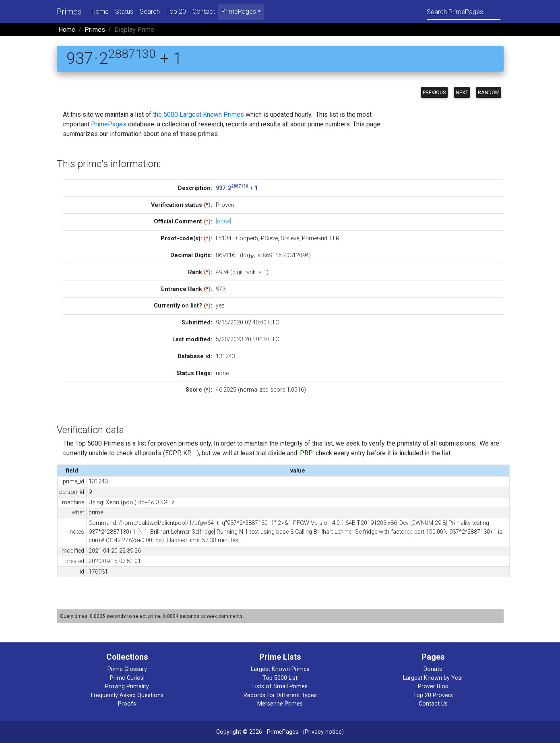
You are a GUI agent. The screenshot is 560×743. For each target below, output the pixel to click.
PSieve (269, 238)
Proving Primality (127, 686)
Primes (69, 12)
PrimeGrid (315, 238)
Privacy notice (323, 732)
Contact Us (433, 704)
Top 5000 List (280, 678)
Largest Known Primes (280, 669)
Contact (204, 11)
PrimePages (109, 124)
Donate (433, 669)
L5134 (224, 238)
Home (100, 11)
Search (150, 11)
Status (124, 11)
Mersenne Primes (280, 704)
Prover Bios (433, 686)
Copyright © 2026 (239, 732)
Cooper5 (247, 238)
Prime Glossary (127, 669)
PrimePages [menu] (239, 11)
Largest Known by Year (433, 678)
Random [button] (489, 92)
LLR (335, 238)
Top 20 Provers (433, 695)
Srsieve (290, 238)
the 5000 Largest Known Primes (198, 115)
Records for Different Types (280, 695)
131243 (225, 356)
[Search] (464, 11)
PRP (306, 453)
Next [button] (462, 92)
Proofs (127, 704)
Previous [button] (434, 92)
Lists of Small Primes (280, 686)
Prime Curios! (127, 678)
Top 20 (176, 11)
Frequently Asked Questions (127, 695)
